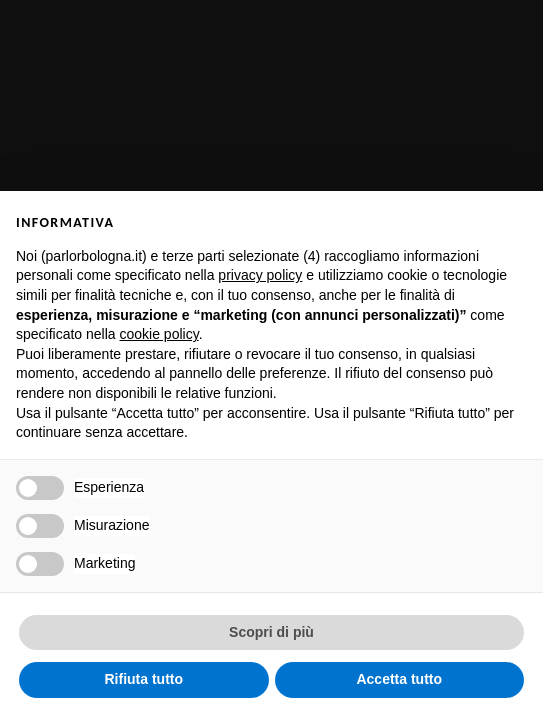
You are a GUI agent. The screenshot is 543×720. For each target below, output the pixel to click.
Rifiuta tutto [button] (143, 679)
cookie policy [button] (159, 334)
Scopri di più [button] (271, 632)
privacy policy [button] (260, 275)
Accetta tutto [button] (399, 679)
